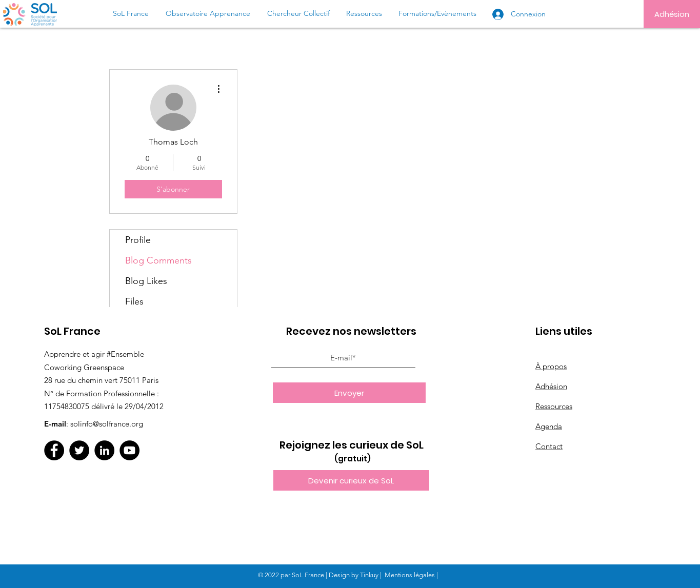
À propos (551, 366)
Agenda (549, 426)
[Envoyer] (349, 393)
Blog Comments (158, 260)
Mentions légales (410, 575)
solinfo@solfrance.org (107, 424)
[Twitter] (79, 450)
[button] (351, 480)
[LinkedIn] (104, 450)
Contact (549, 446)
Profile (138, 240)
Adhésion (551, 386)
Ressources (554, 406)
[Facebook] (54, 450)
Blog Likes (146, 281)
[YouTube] (129, 450)
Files (134, 301)
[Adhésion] (672, 14)
